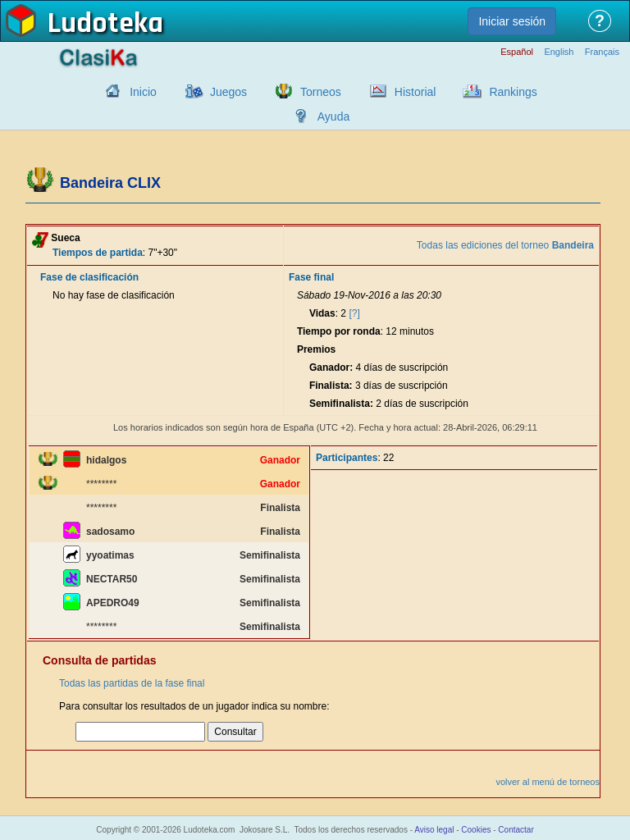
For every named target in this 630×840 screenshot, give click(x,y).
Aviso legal (434, 830)
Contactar (516, 830)
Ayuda (333, 116)
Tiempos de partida (98, 253)
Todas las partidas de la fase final (132, 683)
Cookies (476, 830)
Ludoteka (105, 24)
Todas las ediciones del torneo (505, 245)
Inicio (143, 92)
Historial (415, 92)
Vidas (322, 313)
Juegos (228, 92)
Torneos (321, 92)
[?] (354, 313)
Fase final (311, 277)
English (559, 52)
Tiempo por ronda (339, 331)
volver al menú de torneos (548, 782)
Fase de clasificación (89, 277)
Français (602, 52)
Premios (316, 349)
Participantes (347, 458)
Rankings (513, 92)
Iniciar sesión (512, 21)
